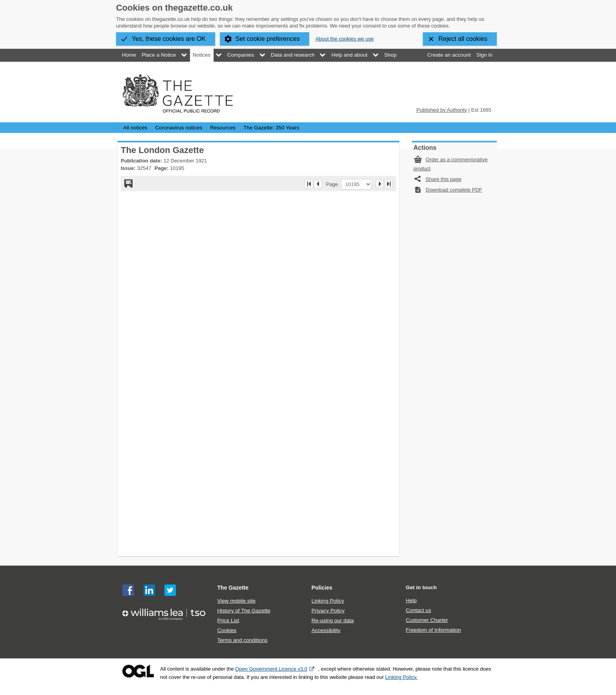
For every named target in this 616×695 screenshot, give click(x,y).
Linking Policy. (401, 677)
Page (334, 184)
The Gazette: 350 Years (271, 128)
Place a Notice (159, 55)
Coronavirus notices (179, 128)
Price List (228, 620)
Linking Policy (328, 601)
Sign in (484, 55)
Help (411, 600)
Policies (322, 588)
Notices (202, 55)
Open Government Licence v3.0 (271, 669)
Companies (241, 55)
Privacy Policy (328, 611)
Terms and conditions (242, 640)
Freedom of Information (433, 630)
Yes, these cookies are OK (169, 39)
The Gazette (233, 588)
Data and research (293, 55)
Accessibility (326, 630)
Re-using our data (333, 620)
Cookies (227, 630)
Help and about (349, 55)
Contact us (418, 610)
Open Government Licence (138, 671)
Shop (391, 55)
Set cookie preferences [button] (268, 39)
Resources (223, 128)
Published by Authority (442, 110)
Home (129, 55)
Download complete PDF (454, 190)
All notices (135, 128)
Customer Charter (427, 620)
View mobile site (236, 601)
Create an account (449, 55)
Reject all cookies (463, 39)
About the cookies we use (345, 39)
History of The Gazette (244, 611)
